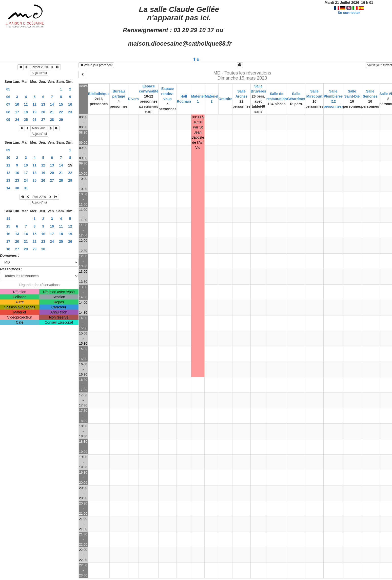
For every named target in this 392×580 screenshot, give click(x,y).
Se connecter (349, 13)
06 (8, 97)
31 (26, 188)
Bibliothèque (99, 94)
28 (52, 120)
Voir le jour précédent (96, 65)
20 (43, 112)
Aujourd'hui (39, 73)
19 (35, 112)
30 (17, 188)
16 (70, 104)
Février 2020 (39, 67)
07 (8, 104)
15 (61, 104)
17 (17, 112)
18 (26, 112)
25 (26, 120)
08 (8, 112)
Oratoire (225, 99)
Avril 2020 (39, 197)
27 (43, 120)
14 (52, 104)
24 (17, 120)
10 (17, 104)
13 (43, 104)
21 (52, 112)
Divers (133, 99)
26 (35, 120)
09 (8, 120)
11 (26, 104)
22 (61, 112)
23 (70, 112)
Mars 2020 (39, 128)
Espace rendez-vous (168, 94)
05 (8, 89)
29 (61, 120)
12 (35, 104)
